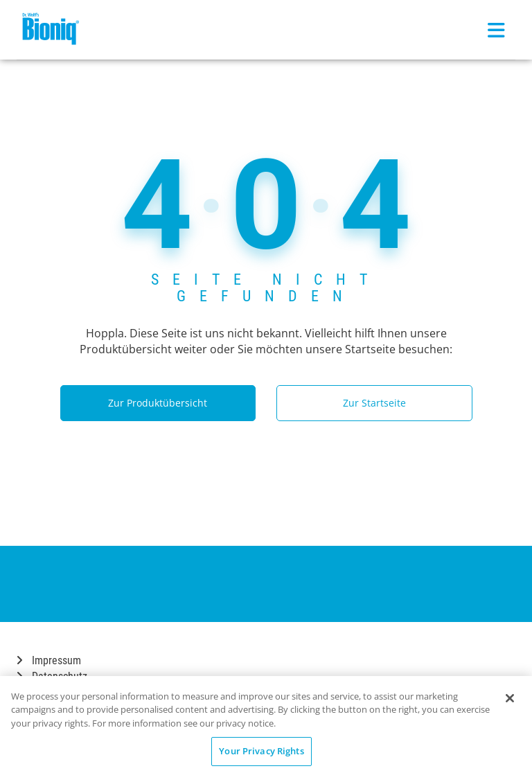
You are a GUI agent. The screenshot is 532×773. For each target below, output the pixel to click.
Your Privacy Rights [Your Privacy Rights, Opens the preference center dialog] (261, 751)
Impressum (49, 660)
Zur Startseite (374, 403)
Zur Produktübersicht (158, 403)
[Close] (510, 698)
